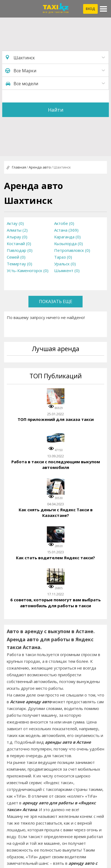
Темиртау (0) (19, 264)
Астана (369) (66, 230)
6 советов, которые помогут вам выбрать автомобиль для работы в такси (56, 603)
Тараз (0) (63, 257)
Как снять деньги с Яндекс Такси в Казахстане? (56, 513)
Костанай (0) (19, 243)
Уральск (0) (65, 264)
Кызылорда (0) (68, 243)
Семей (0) (16, 257)
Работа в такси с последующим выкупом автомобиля (56, 465)
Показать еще (56, 301)
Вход (90, 9)
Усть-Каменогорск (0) (28, 270)
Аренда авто (40, 167)
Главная (19, 167)
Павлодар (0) (20, 250)
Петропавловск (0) (72, 250)
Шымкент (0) (67, 270)
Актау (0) (15, 223)
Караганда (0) (67, 237)
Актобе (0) (64, 223)
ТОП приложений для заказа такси (56, 419)
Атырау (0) (17, 237)
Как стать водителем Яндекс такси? (56, 558)
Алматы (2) (17, 230)
